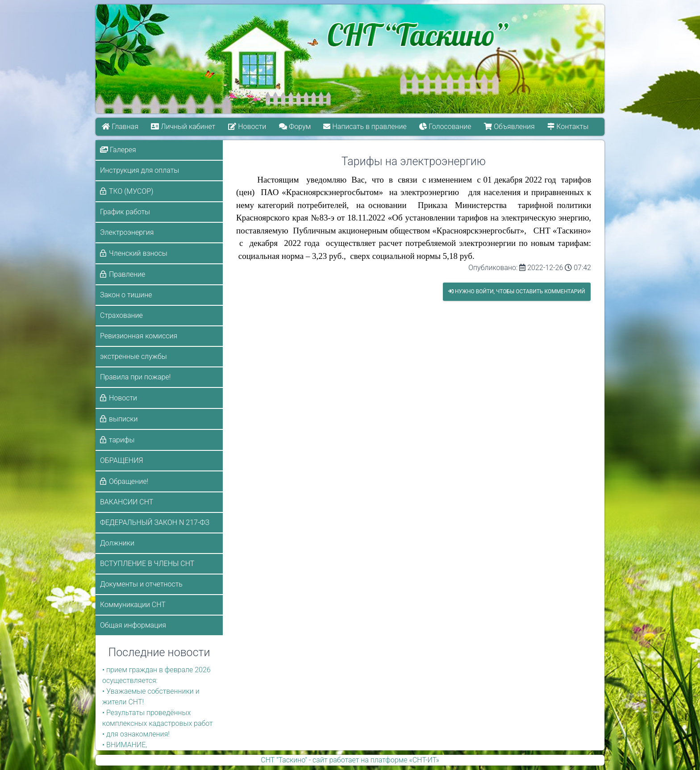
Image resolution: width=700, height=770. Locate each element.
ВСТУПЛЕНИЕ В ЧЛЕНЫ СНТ (147, 564)
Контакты (568, 127)
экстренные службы (133, 356)
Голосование (446, 127)
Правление (127, 274)
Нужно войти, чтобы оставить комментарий (517, 291)
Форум (295, 127)
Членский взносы (138, 253)
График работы (125, 212)
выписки (123, 419)
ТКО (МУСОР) (131, 191)
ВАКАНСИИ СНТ (127, 502)
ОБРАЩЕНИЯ (121, 460)
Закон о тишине (126, 295)
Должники (117, 543)
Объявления (510, 127)
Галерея (118, 150)
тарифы (122, 440)
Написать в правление (365, 127)
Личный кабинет (183, 127)
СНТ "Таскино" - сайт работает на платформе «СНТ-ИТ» (350, 760)
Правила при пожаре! (135, 377)
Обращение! (129, 481)
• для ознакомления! (136, 734)
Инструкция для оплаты (140, 170)
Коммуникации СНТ (133, 605)
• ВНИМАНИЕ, (125, 745)
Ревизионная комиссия (139, 336)
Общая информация (133, 625)
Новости (247, 127)
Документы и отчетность (141, 584)
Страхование (121, 315)
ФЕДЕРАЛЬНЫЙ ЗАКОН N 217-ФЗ (155, 522)
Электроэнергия (127, 232)
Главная (120, 127)
